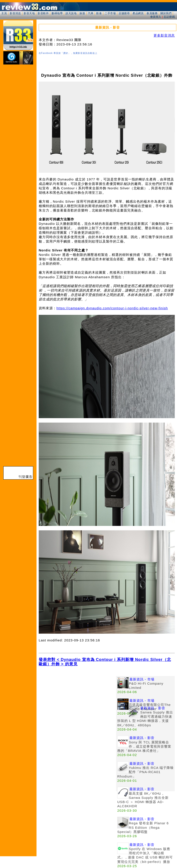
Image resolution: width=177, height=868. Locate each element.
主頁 (4, 13)
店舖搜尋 (124, 13)
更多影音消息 (164, 35)
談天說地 (71, 13)
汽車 (91, 13)
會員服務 (152, 13)
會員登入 (156, 17)
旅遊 (82, 13)
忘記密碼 (169, 17)
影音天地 (29, 13)
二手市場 (110, 13)
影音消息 (15, 13)
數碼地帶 (57, 13)
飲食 (99, 13)
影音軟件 (43, 13)
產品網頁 (138, 13)
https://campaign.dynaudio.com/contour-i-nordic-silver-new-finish (112, 308)
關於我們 (166, 13)
